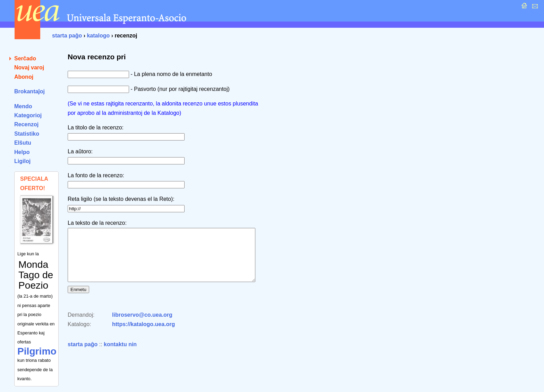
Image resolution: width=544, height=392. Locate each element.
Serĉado (25, 58)
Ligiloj (22, 161)
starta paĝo (67, 36)
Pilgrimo (37, 351)
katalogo (98, 36)
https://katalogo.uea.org (143, 335)
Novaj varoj (29, 67)
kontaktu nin (120, 355)
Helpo (22, 152)
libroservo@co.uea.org (142, 325)
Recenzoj (26, 124)
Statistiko (27, 134)
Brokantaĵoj (29, 91)
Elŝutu (23, 143)
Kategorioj (28, 115)
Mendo (23, 106)
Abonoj (24, 77)
